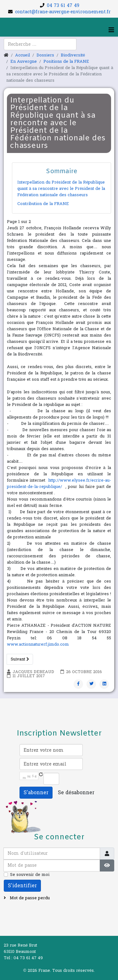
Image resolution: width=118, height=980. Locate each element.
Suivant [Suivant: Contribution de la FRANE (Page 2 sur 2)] (20, 659)
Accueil (22, 55)
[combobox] (40, 44)
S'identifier (22, 886)
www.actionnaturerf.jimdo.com (38, 644)
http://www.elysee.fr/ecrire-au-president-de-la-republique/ (59, 484)
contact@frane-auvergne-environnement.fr (63, 12)
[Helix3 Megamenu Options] (111, 30)
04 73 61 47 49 (63, 6)
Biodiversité (73, 55)
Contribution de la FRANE (43, 204)
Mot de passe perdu (29, 898)
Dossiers (45, 55)
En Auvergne (24, 62)
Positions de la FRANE (66, 62)
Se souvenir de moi (30, 875)
